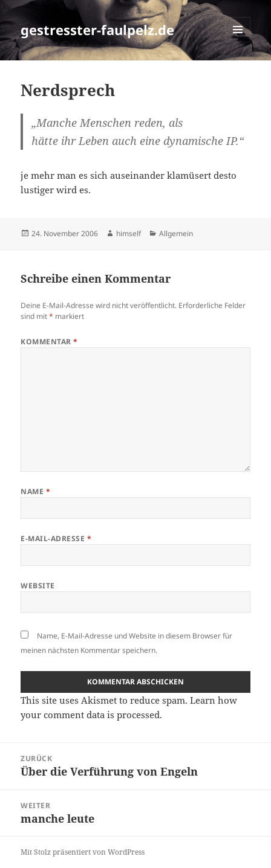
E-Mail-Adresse (56, 538)
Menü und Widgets (238, 42)
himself (129, 233)
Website (38, 586)
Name (35, 491)
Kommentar (49, 342)
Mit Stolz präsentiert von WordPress (83, 852)
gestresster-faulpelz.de (97, 30)
